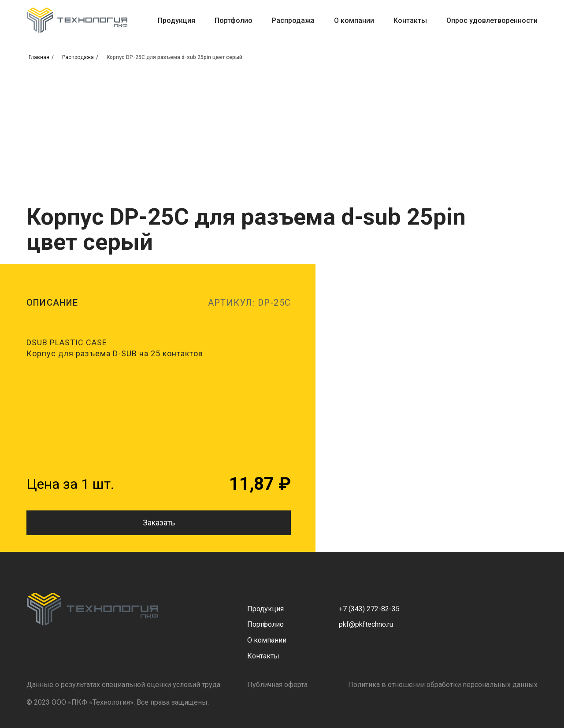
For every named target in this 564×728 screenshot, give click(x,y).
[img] (93, 609)
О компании (354, 20)
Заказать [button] (159, 523)
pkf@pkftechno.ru (366, 624)
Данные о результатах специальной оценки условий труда (123, 685)
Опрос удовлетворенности (492, 20)
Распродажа (293, 20)
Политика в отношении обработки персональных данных (443, 685)
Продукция (176, 20)
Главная (39, 57)
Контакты (410, 20)
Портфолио (234, 20)
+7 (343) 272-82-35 (369, 609)
